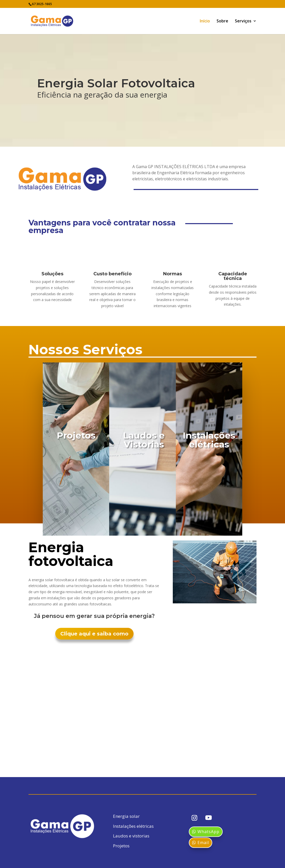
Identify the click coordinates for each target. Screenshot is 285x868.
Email (203, 843)
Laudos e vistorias (131, 836)
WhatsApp (208, 832)
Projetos (121, 846)
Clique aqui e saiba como (94, 634)
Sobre (222, 21)
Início (205, 21)
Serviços (243, 21)
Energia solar (126, 816)
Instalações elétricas (133, 826)
